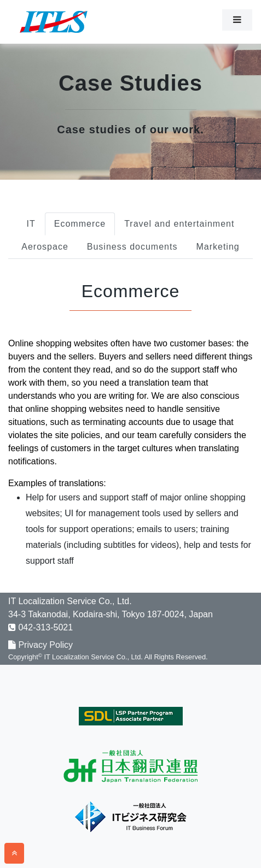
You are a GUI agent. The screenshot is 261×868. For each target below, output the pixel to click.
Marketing (217, 247)
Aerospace (45, 247)
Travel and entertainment (179, 224)
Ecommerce (80, 224)
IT (31, 224)
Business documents (132, 247)
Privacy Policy (40, 645)
